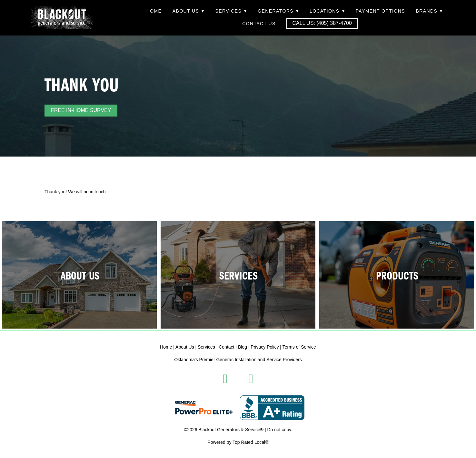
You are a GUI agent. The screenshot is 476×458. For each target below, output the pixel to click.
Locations (327, 11)
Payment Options (380, 11)
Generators (278, 11)
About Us (188, 11)
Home (154, 11)
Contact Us (259, 24)
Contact (226, 347)
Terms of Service (299, 347)
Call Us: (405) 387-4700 (322, 23)
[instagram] (251, 379)
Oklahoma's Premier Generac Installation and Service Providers (238, 360)
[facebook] (225, 379)
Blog (243, 347)
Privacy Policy (265, 347)
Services (231, 11)
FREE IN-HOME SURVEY (81, 110)
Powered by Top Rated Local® (238, 442)
